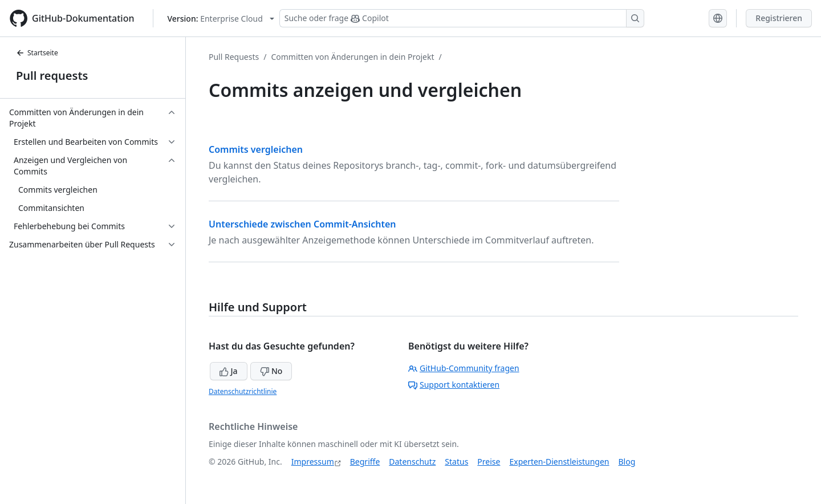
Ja (229, 371)
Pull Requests (234, 57)
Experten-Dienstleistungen (559, 462)
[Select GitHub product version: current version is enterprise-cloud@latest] (221, 19)
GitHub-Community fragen (464, 368)
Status (456, 462)
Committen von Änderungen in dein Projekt (352, 57)
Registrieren (779, 18)
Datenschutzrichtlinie (243, 391)
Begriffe (365, 462)
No (271, 371)
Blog (627, 462)
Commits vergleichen (256, 149)
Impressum (313, 462)
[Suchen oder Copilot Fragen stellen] (462, 18)
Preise (489, 462)
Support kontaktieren (454, 385)
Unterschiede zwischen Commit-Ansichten (302, 224)
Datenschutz (412, 462)
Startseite (37, 53)
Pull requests (52, 76)
